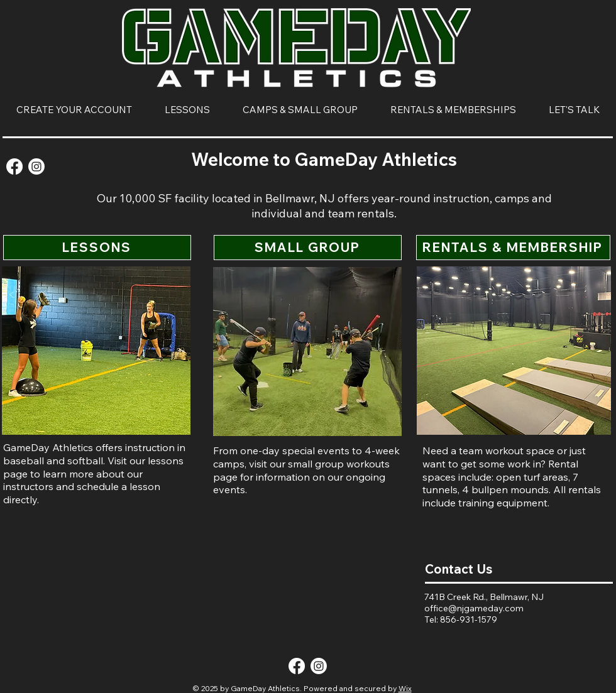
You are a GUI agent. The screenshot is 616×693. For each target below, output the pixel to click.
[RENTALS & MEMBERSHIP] (513, 248)
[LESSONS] (97, 248)
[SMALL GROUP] (308, 248)
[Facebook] (14, 166)
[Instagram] (36, 166)
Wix (405, 688)
